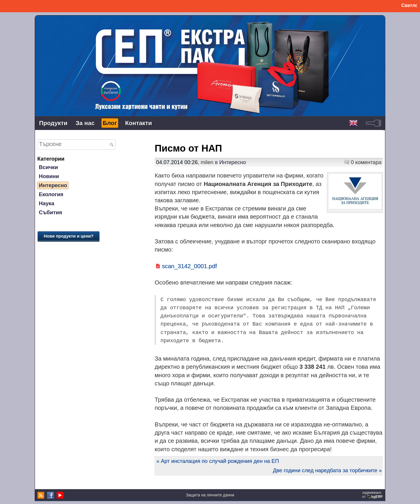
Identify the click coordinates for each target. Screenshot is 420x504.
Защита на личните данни (210, 495)
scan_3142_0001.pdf (189, 266)
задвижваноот (373, 495)
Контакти (139, 123)
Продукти (53, 123)
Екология (51, 194)
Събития (50, 212)
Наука (47, 203)
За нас (85, 123)
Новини (49, 176)
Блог (110, 123)
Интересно (53, 185)
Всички (48, 167)
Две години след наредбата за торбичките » (327, 470)
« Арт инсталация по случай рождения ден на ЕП (218, 461)
